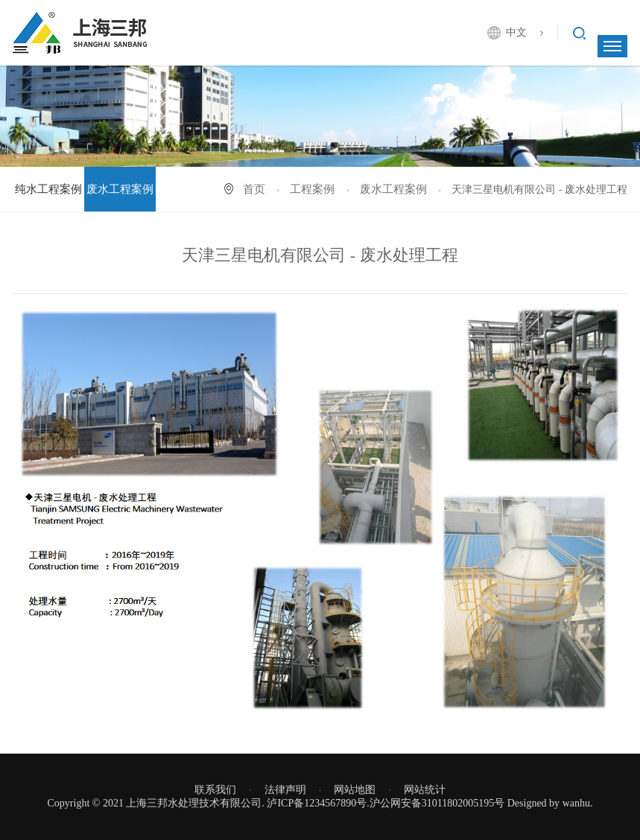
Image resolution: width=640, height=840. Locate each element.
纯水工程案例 (48, 189)
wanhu (576, 803)
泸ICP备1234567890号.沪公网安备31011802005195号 (386, 803)
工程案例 (312, 189)
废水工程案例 (120, 189)
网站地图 (355, 790)
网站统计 (425, 790)
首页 (254, 189)
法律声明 (285, 790)
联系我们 (215, 790)
